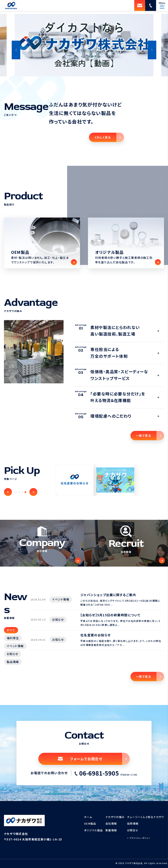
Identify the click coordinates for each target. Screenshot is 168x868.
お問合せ (133, 830)
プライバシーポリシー (140, 838)
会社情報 (111, 823)
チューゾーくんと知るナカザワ (146, 817)
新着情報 (111, 830)
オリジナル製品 (94, 830)
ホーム (88, 817)
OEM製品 (90, 823)
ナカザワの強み (115, 817)
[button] (16, 50)
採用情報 (133, 823)
